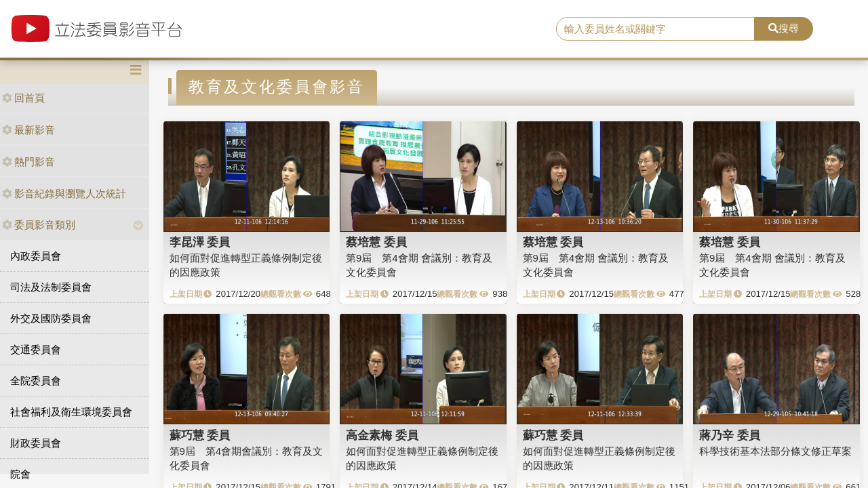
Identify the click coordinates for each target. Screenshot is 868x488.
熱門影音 (28, 162)
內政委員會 (36, 256)
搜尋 (784, 28)
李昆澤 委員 (200, 242)
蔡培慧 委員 (376, 242)
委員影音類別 (39, 225)
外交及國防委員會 (51, 318)
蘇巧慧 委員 (200, 435)
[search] (655, 29)
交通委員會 (36, 349)
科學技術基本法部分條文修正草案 (775, 451)
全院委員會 (36, 381)
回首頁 (23, 98)
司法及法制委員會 (51, 287)
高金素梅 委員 (382, 435)
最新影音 (28, 130)
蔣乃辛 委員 (730, 435)
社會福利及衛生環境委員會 (71, 412)
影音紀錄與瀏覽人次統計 (64, 194)
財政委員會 (36, 443)
